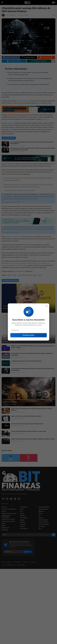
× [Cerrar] (47, 306)
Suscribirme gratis (28, 335)
